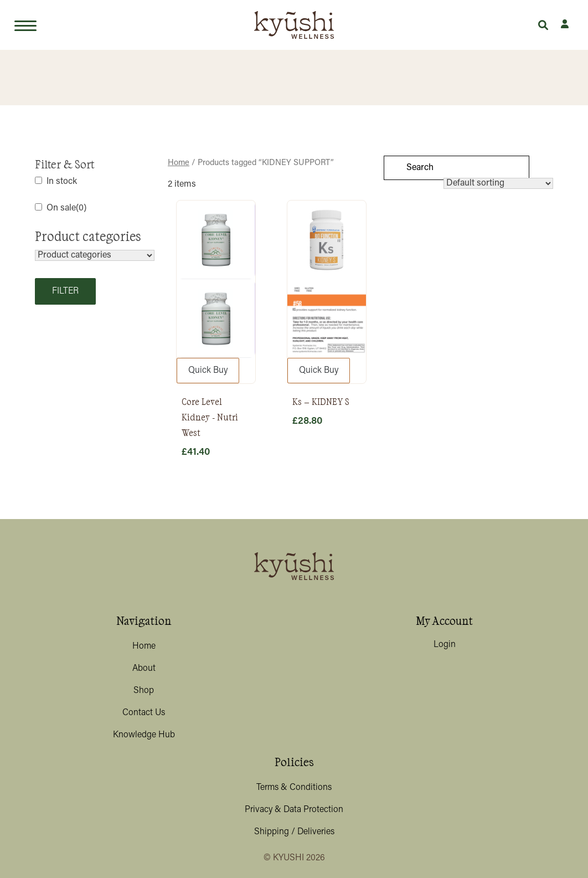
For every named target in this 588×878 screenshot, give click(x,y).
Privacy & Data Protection (294, 810)
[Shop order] (498, 183)
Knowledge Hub (144, 735)
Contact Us (144, 713)
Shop (144, 691)
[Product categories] (95, 255)
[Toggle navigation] (25, 25)
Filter (65, 291)
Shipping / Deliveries (294, 832)
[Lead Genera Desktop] (294, 25)
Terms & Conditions (294, 788)
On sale (66, 208)
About (144, 669)
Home (144, 646)
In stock (62, 182)
